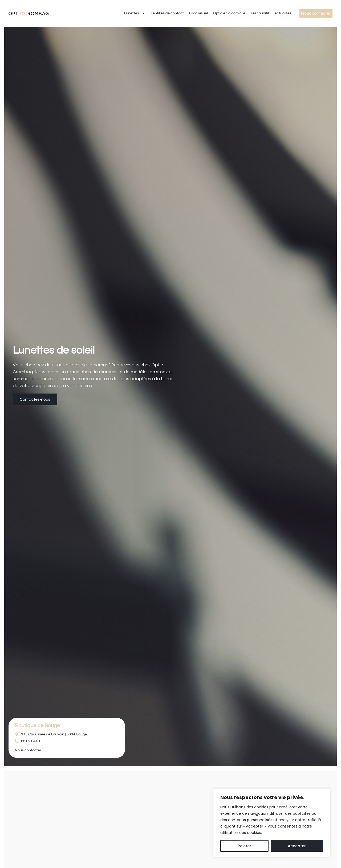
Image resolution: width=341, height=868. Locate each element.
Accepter (297, 846)
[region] (272, 823)
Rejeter (244, 846)
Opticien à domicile (229, 13)
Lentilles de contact (167, 13)
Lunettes (135, 13)
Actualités (283, 13)
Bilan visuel (198, 13)
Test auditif (260, 13)
